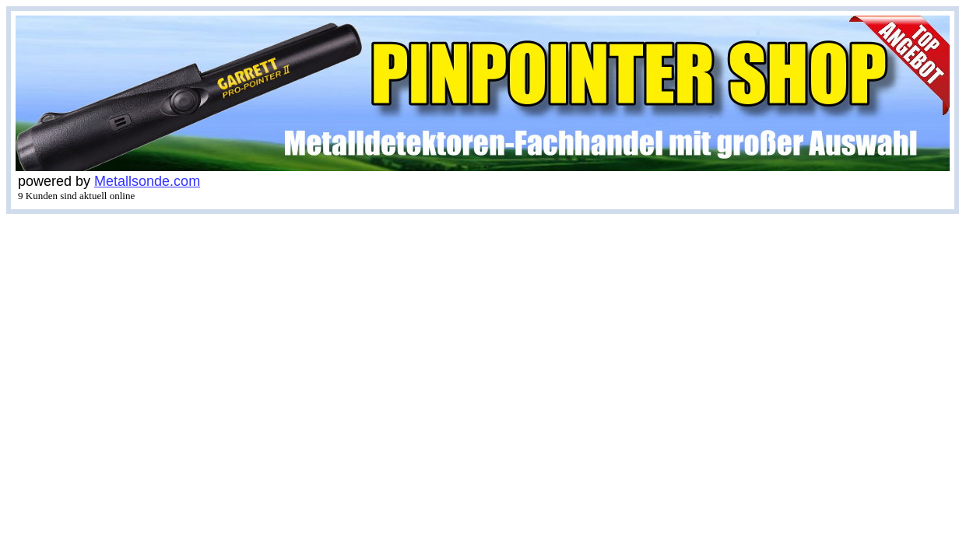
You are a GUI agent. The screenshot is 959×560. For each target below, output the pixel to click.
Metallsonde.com (147, 181)
